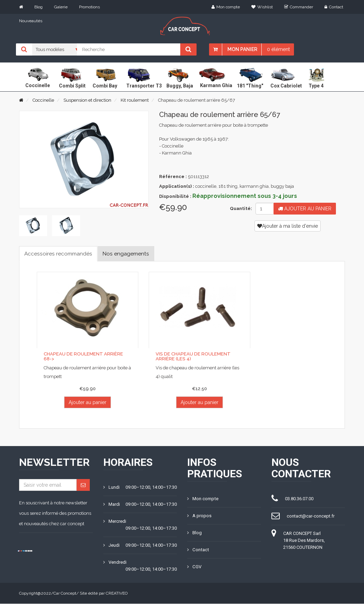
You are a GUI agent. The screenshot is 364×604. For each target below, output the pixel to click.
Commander (299, 7)
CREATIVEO (117, 594)
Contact (334, 7)
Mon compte (226, 7)
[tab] (33, 226)
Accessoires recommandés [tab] (59, 254)
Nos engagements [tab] (129, 254)
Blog (38, 7)
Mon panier (242, 49)
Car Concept (65, 594)
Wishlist (262, 7)
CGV (194, 567)
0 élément (278, 49)
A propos (199, 516)
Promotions (89, 7)
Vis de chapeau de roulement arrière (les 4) (192, 357)
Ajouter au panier (305, 209)
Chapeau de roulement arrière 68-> (87, 357)
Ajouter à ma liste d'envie (288, 226)
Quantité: (240, 208)
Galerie (61, 7)
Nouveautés (31, 21)
